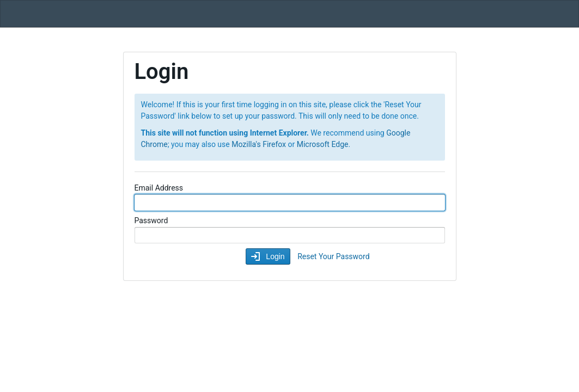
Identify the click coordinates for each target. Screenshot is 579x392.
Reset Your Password (333, 256)
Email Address (159, 188)
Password (151, 220)
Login (274, 256)
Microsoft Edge (323, 144)
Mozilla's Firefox (259, 144)
